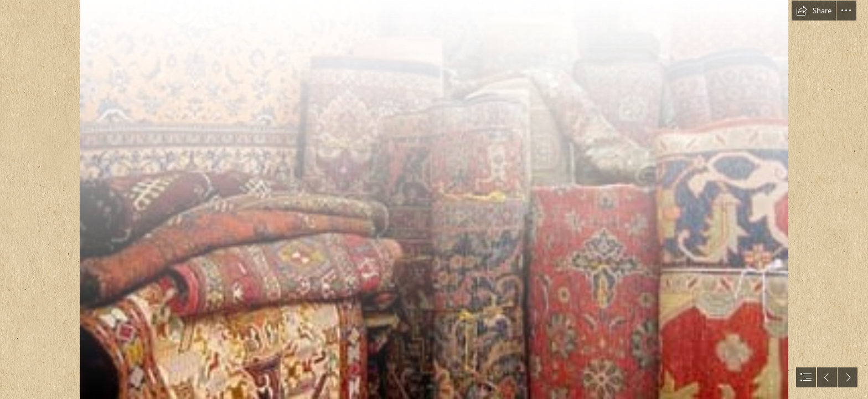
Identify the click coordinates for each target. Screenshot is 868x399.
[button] (814, 11)
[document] (434, 199)
